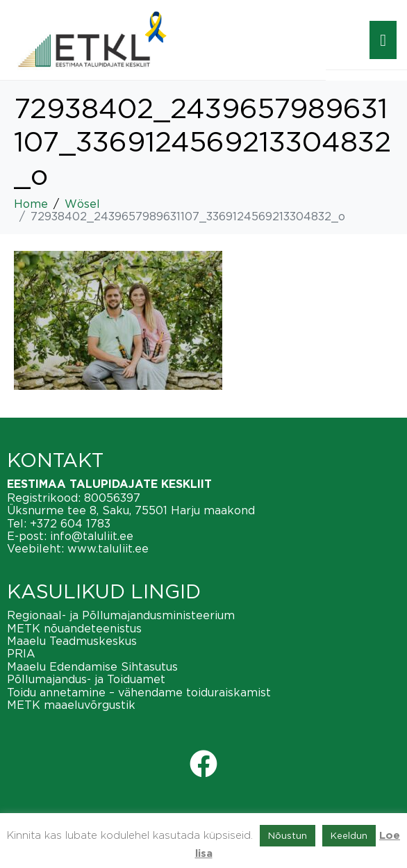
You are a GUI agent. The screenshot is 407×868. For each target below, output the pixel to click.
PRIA (21, 653)
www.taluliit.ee (108, 548)
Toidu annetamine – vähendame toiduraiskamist (139, 692)
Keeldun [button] (349, 835)
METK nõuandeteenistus (74, 628)
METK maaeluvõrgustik (71, 705)
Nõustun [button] (288, 835)
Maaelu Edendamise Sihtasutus (92, 666)
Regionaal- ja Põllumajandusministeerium (121, 615)
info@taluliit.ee (92, 536)
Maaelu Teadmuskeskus (72, 641)
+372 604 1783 (70, 523)
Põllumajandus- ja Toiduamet (86, 679)
